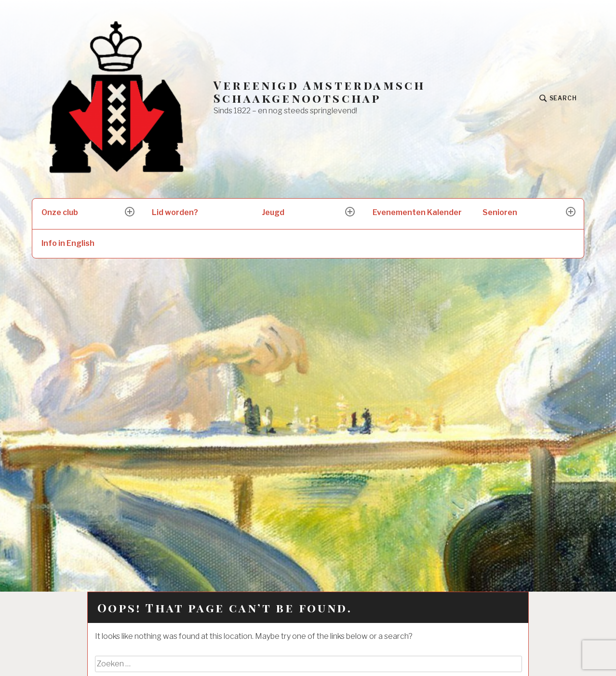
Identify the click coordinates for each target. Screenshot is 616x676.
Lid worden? (175, 212)
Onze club (60, 212)
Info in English (68, 243)
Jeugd (273, 212)
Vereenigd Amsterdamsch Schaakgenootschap (319, 92)
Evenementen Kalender (417, 212)
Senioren (500, 212)
